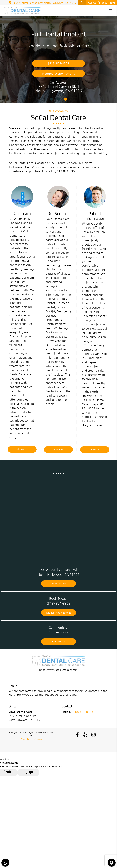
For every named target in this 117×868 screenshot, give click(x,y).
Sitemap (38, 739)
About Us (22, 449)
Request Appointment (58, 73)
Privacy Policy (26, 739)
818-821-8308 (67, 171)
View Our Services (58, 450)
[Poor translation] (29, 772)
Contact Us (58, 642)
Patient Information (95, 450)
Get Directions (58, 584)
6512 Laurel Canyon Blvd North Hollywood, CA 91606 (42, 2)
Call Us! (97, 3)
